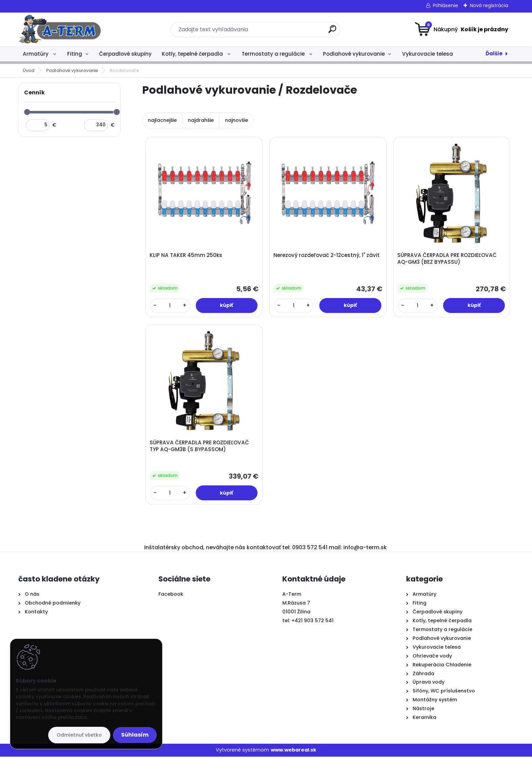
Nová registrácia (489, 5)
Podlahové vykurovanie (354, 54)
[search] (332, 32)
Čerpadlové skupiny (125, 54)
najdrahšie (201, 120)
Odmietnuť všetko (79, 735)
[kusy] (170, 306)
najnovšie (236, 120)
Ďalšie (494, 53)
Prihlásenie (445, 5)
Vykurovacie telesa (427, 54)
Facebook (171, 596)
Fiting (75, 54)
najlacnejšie (162, 120)
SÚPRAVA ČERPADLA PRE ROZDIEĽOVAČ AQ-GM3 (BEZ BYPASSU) (448, 259)
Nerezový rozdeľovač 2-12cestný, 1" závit (327, 256)
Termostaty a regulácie (274, 54)
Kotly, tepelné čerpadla (193, 54)
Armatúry (36, 54)
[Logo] (60, 30)
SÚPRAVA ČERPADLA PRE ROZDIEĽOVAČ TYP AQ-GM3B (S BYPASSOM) (200, 448)
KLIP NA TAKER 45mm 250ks (187, 256)
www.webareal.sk (293, 752)
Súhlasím (135, 735)
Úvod (28, 70)
